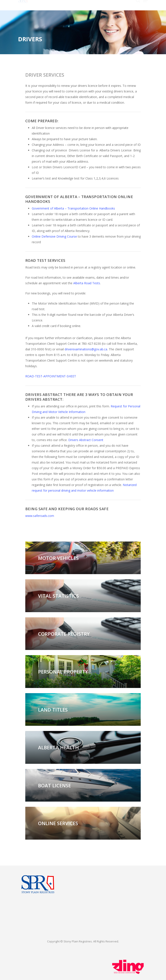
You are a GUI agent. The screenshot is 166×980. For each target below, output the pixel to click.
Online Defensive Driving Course (54, 236)
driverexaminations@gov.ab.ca (86, 349)
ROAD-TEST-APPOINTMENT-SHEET (51, 376)
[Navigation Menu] (145, 5)
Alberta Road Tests (87, 283)
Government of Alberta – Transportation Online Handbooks (73, 208)
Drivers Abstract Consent (86, 440)
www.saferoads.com (40, 516)
